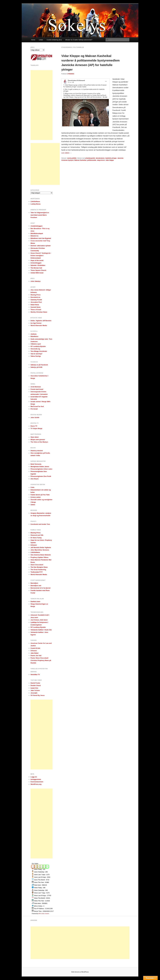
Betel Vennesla (36, 464)
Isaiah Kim (34, 688)
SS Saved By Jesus (38, 695)
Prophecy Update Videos (39, 557)
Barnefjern (34, 583)
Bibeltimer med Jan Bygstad (41, 238)
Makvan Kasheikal (80, 160)
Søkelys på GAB (36, 367)
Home (33, 40)
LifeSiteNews (35, 202)
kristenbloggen (36, 263)
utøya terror (101, 160)
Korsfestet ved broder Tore (40, 524)
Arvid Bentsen (36, 387)
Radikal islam (35, 601)
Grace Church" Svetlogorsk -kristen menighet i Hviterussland (41, 256)
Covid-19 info (35, 648)
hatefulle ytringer (111, 158)
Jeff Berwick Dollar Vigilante (41, 547)
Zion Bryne (35, 479)
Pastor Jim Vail (36, 656)
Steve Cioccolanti (37, 565)
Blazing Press (36, 295)
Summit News (36, 307)
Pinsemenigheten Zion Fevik (41, 476)
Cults (32, 487)
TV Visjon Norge (36, 428)
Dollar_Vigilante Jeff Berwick (41, 321)
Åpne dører (35, 437)
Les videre (66, 153)
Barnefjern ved (36, 586)
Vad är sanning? (36, 354)
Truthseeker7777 (37, 572)
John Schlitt (35, 418)
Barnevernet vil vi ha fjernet (41, 588)
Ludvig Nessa (36, 204)
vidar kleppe (110, 160)
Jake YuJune (35, 690)
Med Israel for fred (37, 406)
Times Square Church (38, 270)
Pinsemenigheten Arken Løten (41, 469)
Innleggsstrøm (36, 779)
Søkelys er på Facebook (39, 365)
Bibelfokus (34, 336)
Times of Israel (36, 310)
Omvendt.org (35, 349)
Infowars (34, 545)
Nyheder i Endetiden (38, 265)
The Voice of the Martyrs (39, 442)
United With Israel (37, 273)
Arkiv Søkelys (36, 281)
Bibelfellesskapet (37, 233)
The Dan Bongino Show (39, 567)
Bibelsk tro (34, 236)
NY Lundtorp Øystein (38, 346)
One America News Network (41, 555)
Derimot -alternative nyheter (41, 246)
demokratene (100, 158)
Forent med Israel (37, 389)
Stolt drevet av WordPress (80, 972)
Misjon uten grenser (38, 440)
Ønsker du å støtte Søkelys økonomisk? (79, 40)
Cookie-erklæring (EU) (54, 40)
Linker (41, 40)
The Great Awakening (38, 570)
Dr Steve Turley (36, 538)
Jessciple (34, 693)
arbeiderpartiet (90, 158)
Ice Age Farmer (36, 323)
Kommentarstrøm (37, 782)
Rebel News (35, 305)
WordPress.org (36, 784)
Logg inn (34, 777)
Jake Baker (35, 653)
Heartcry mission (37, 451)
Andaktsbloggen (37, 226)
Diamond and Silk (37, 535)
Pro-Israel (34, 409)
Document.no (35, 297)
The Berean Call (36, 268)
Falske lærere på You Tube (40, 495)
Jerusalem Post (36, 302)
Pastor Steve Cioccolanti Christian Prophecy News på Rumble (41, 660)
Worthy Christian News (39, 312)
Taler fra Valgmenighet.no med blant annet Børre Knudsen (40, 215)
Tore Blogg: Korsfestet (39, 351)
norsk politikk (72, 158)
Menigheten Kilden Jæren (40, 467)
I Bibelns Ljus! (36, 344)
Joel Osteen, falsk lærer (39, 620)
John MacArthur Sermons (40, 550)
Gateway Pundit (36, 300)
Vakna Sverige (36, 356)
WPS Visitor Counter (44, 914)
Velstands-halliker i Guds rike (41, 630)
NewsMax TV (35, 675)
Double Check (36, 685)
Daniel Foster (35, 683)
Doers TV (34, 426)
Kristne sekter (36, 497)
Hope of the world (37, 260)
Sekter (33, 505)
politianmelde (92, 160)
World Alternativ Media (39, 326)
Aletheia (34, 334)
